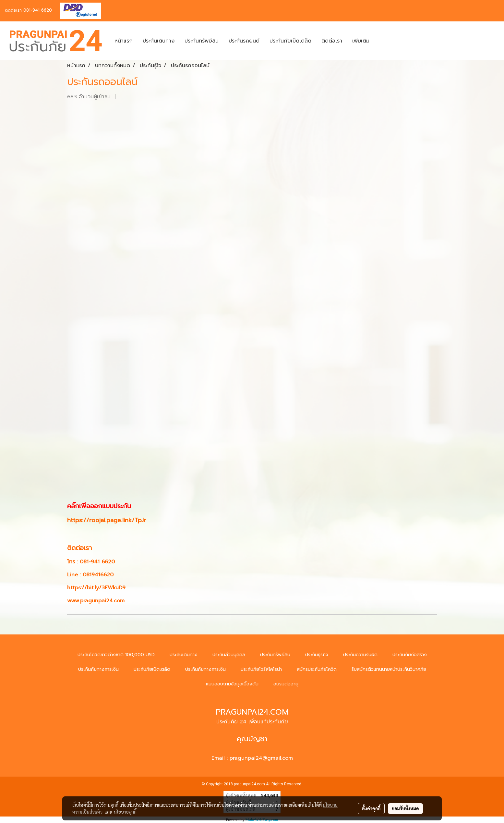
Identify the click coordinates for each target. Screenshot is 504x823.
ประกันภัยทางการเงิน (98, 669)
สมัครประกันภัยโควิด (317, 669)
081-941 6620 (38, 10)
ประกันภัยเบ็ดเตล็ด (290, 41)
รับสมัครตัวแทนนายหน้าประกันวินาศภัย (389, 669)
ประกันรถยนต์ (244, 41)
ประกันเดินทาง (159, 41)
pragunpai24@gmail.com (261, 758)
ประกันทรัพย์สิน (202, 41)
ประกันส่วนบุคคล (229, 655)
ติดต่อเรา (332, 41)
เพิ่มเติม (361, 41)
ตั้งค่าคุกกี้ (371, 808)
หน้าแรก (124, 41)
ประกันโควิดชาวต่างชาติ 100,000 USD (116, 655)
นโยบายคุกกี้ (125, 812)
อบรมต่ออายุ (286, 684)
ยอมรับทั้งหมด (405, 808)
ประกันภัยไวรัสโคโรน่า (261, 669)
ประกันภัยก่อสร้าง (410, 655)
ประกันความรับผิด (360, 655)
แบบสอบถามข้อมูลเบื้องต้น (232, 684)
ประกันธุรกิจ (317, 655)
